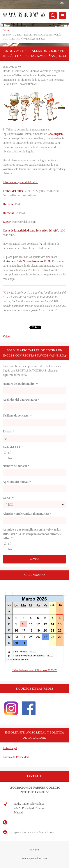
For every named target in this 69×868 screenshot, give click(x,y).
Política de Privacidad (16, 757)
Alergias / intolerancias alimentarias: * (27, 514)
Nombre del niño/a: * (16, 466)
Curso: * (8, 498)
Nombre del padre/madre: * (20, 384)
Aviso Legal (10, 748)
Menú (63, 16)
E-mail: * (9, 431)
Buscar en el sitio (53, 16)
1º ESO (9, 505)
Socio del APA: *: (14, 447)
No (10, 458)
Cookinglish (55, 134)
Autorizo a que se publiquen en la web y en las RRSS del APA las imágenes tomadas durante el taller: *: (33, 534)
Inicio (6, 30)
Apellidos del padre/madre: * (21, 400)
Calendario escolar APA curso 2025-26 (34, 670)
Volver (7, 336)
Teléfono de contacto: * (17, 416)
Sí (9, 453)
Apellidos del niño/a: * (17, 482)
